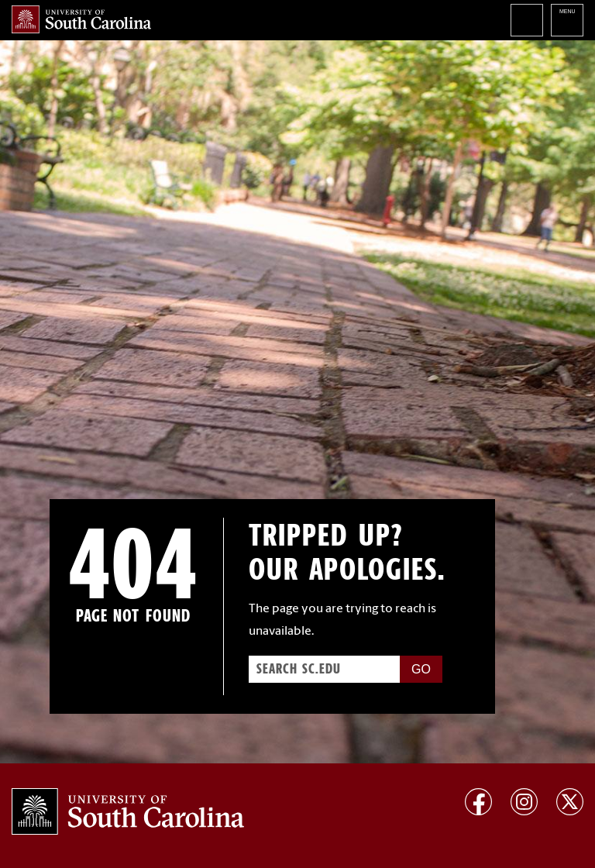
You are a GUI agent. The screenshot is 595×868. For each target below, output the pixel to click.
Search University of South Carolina (527, 20)
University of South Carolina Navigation (567, 20)
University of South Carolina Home (81, 19)
